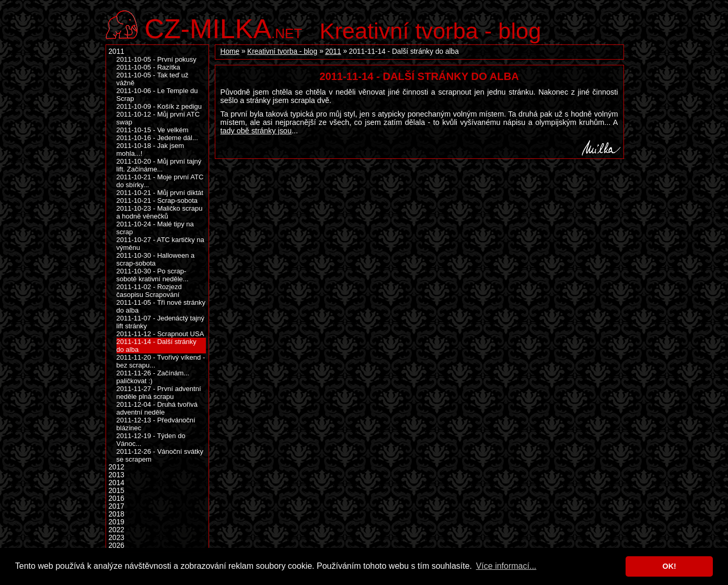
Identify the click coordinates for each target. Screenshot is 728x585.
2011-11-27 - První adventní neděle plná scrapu (159, 393)
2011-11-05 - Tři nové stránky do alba (161, 306)
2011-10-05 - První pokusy (157, 59)
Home (230, 51)
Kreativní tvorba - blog (431, 31)
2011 (333, 51)
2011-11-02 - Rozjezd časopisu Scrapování (149, 291)
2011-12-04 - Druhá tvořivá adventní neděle (157, 408)
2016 (117, 498)
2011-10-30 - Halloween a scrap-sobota (156, 259)
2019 (117, 522)
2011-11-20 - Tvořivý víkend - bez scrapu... (161, 361)
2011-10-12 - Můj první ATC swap (158, 118)
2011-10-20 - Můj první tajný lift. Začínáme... (159, 165)
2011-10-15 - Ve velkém (153, 130)
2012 (117, 467)
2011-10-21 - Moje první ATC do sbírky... (160, 181)
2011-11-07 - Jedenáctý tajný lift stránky (161, 322)
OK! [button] (669, 566)
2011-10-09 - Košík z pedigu (159, 106)
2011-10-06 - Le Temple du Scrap (157, 95)
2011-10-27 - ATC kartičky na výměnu (160, 244)
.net (224, 27)
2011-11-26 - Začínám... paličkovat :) (153, 377)
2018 (117, 514)
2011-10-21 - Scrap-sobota (157, 200)
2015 (117, 491)
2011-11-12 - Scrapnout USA (160, 334)
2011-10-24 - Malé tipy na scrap (155, 228)
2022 (117, 530)
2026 (117, 546)
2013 (117, 475)
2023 (117, 538)
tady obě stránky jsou (256, 131)
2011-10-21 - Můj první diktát (160, 193)
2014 (117, 483)
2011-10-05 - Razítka (148, 67)
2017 (117, 506)
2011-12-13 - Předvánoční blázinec (156, 424)
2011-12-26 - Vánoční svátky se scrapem (160, 455)
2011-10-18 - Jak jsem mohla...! (151, 150)
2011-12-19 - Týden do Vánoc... (151, 440)
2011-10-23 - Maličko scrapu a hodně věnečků (160, 212)
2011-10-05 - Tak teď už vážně (153, 79)
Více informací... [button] (506, 566)
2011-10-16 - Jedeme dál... (157, 138)
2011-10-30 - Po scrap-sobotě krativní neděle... (153, 275)
